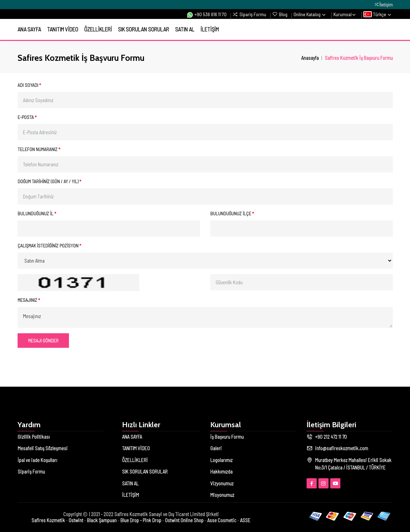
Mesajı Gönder (43, 341)
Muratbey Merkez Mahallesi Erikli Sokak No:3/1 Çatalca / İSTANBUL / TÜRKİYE (353, 464)
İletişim (383, 4)
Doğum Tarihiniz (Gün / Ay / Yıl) (49, 181)
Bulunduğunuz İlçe (232, 213)
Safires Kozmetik (48, 520)
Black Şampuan (102, 520)
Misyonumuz (222, 495)
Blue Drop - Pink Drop (141, 520)
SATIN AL (185, 29)
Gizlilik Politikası (34, 437)
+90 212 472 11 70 (331, 437)
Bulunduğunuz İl (37, 213)
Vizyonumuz (222, 483)
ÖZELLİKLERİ (98, 29)
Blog (280, 14)
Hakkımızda (221, 471)
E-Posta (27, 117)
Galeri (216, 448)
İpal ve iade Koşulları (37, 460)
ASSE (245, 520)
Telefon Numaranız (39, 149)
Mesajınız (29, 300)
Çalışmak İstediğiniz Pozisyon (49, 246)
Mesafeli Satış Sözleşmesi (43, 448)
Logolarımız (221, 460)
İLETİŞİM (210, 29)
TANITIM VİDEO (63, 29)
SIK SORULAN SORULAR (143, 29)
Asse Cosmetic (222, 520)
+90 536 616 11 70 (207, 15)
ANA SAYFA (29, 29)
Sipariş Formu (249, 14)
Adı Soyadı (29, 85)
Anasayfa (310, 57)
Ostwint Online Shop (184, 520)
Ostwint (76, 520)
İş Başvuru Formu (227, 437)
